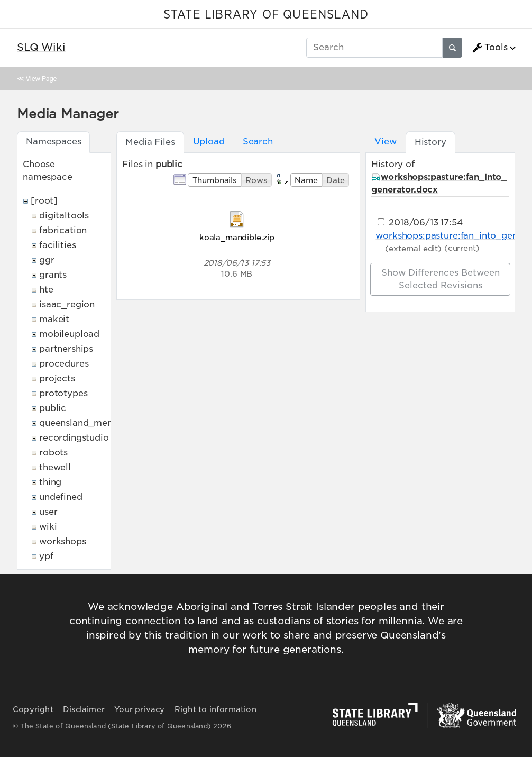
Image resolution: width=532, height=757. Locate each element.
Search (258, 142)
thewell (55, 467)
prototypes (63, 393)
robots (53, 453)
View (385, 142)
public (53, 408)
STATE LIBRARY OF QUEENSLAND (266, 15)
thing (50, 482)
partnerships (66, 349)
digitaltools (64, 216)
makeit (54, 319)
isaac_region (67, 304)
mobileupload (69, 334)
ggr (47, 260)
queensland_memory (85, 423)
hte (46, 290)
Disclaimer (84, 709)
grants (53, 275)
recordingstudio (74, 438)
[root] (44, 201)
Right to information (215, 709)
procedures (64, 364)
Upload (209, 142)
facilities (57, 245)
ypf (46, 556)
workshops (63, 541)
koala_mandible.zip (237, 237)
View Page (41, 79)
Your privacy (139, 709)
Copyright (33, 709)
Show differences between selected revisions (441, 279)
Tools (490, 48)
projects (57, 379)
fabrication (63, 230)
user (48, 512)
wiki (48, 527)
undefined (61, 497)
